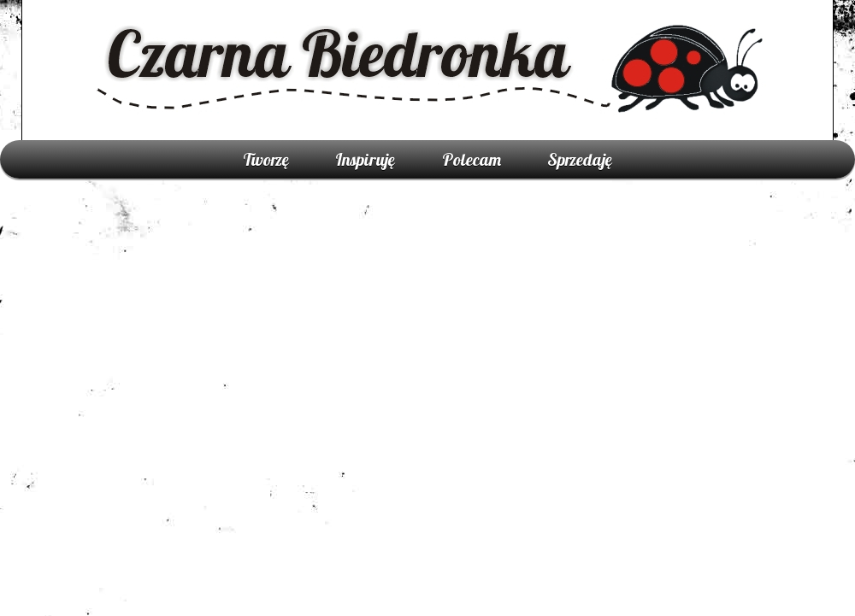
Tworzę (266, 159)
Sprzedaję (580, 159)
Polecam (472, 159)
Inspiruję (365, 159)
